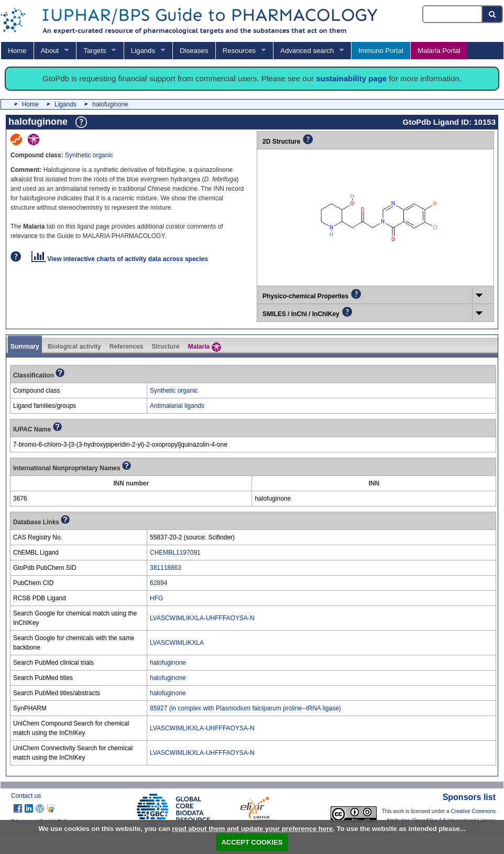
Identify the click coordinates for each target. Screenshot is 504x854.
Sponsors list (469, 797)
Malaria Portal (439, 51)
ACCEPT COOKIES (252, 842)
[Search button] (493, 14)
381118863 (166, 568)
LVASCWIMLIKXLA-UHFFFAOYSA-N (202, 618)
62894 (158, 583)
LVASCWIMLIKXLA (177, 643)
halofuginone (168, 663)
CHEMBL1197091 (175, 553)
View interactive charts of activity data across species (120, 259)
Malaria (205, 347)
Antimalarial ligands (177, 406)
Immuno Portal (381, 51)
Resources (239, 51)
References (127, 347)
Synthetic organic (89, 155)
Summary (25, 347)
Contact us (26, 796)
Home (17, 51)
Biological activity (74, 347)
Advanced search (307, 51)
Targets (95, 51)
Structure (165, 347)
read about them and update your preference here (252, 829)
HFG (156, 598)
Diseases (194, 51)
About (50, 51)
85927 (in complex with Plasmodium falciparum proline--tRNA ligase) (245, 708)
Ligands (143, 51)
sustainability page (351, 78)
